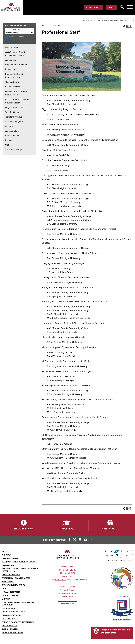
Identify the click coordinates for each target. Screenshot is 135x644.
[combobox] (109, 20)
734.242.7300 (67, 576)
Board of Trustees (12, 558)
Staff (7, 145)
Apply (112, 7)
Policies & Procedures (13, 612)
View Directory (67, 604)
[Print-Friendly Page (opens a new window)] (127, 26)
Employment (8, 582)
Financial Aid (11, 69)
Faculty (9, 140)
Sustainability (9, 626)
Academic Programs (14, 121)
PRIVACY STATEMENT (11, 615)
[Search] (122, 7)
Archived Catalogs (14, 150)
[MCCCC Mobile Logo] (11, 7)
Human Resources (11, 592)
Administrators (12, 131)
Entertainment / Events (14, 585)
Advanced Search (15, 41)
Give (4, 589)
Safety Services (10, 619)
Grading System (13, 87)
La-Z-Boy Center (10, 596)
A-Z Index (7, 555)
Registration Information (16, 65)
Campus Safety (12, 82)
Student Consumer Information (18, 622)
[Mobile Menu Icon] (130, 8)
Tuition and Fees (10, 629)
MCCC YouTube (9, 608)
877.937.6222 (61, 580)
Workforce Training (12, 633)
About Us (7, 552)
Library (6, 599)
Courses (9, 126)
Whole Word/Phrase (17, 37)
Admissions (11, 60)
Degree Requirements (15, 108)
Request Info (93, 7)
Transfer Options (13, 112)
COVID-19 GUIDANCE (11, 575)
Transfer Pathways (14, 117)
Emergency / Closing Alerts (16, 578)
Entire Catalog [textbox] (13, 29)
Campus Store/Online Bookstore (19, 562)
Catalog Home (12, 47)
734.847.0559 (67, 596)
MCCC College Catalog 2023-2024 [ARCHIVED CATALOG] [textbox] (105, 20)
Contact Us (8, 565)
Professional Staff (13, 136)
